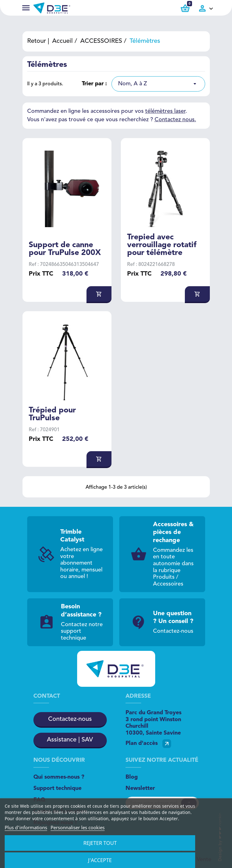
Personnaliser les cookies (78, 827)
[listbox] (158, 84)
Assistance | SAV (70, 740)
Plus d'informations (26, 827)
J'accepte (100, 860)
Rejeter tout (100, 843)
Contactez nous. (175, 120)
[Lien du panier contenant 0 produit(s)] (185, 8)
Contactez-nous (70, 719)
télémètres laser (165, 111)
